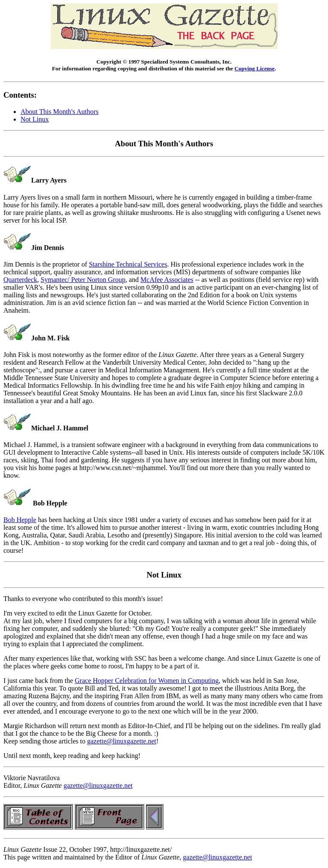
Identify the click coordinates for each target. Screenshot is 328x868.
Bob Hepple (20, 520)
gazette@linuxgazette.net (122, 741)
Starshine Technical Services (128, 264)
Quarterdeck (20, 280)
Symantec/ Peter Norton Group (83, 280)
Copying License (255, 68)
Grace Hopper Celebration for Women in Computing (147, 681)
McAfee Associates (167, 280)
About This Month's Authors (60, 112)
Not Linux (35, 119)
